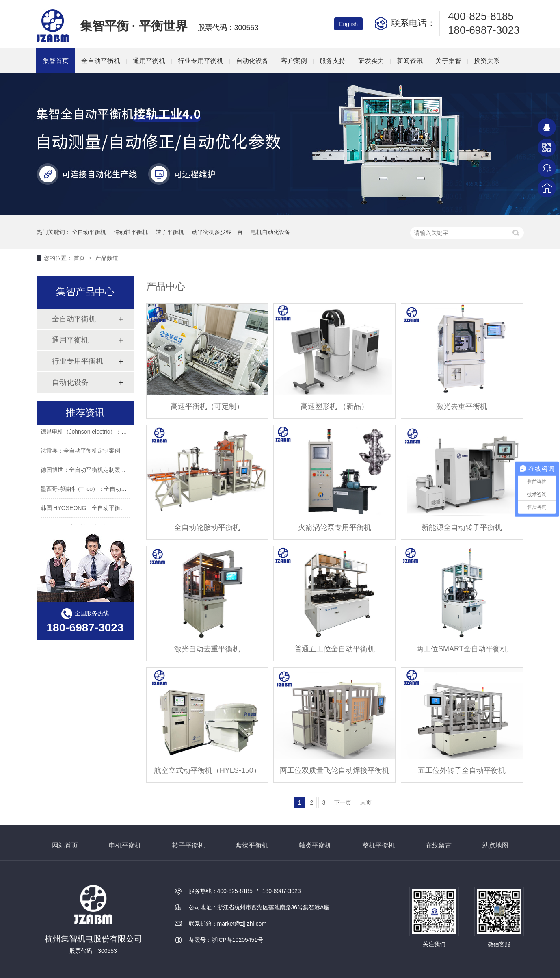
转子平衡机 (170, 232)
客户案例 (294, 61)
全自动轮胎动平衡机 (207, 527)
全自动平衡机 (101, 61)
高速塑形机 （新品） (334, 406)
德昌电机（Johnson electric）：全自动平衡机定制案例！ (112, 434)
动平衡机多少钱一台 (217, 232)
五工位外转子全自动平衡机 (462, 770)
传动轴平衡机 (131, 232)
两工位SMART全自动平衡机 (462, 649)
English (348, 24)
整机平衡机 (378, 845)
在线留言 (439, 845)
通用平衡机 (149, 61)
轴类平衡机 (315, 845)
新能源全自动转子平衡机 (462, 527)
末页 (366, 802)
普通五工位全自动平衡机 (335, 649)
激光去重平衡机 (462, 406)
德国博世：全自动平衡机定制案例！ (86, 472)
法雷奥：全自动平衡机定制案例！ (83, 453)
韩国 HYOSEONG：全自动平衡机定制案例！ (98, 510)
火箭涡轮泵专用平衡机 (335, 527)
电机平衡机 (125, 845)
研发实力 (371, 61)
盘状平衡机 (252, 845)
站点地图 (495, 845)
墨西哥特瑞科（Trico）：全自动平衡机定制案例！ (104, 491)
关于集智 (448, 61)
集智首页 (56, 61)
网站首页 (65, 845)
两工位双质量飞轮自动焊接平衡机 (335, 770)
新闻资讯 (410, 61)
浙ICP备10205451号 (238, 940)
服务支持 (333, 61)
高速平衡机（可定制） (207, 406)
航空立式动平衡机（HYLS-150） (207, 770)
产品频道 (107, 258)
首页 (80, 258)
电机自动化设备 (270, 232)
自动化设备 (252, 61)
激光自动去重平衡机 (207, 649)
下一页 (343, 802)
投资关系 (487, 61)
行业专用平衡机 (201, 61)
